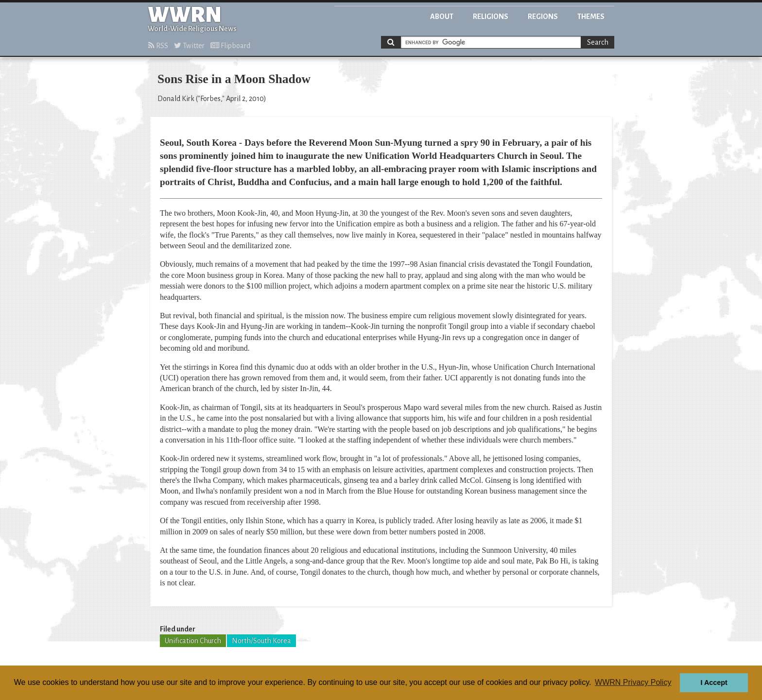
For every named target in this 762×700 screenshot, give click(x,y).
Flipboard (230, 46)
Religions (491, 17)
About (442, 17)
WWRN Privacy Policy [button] (633, 682)
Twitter (189, 46)
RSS (158, 46)
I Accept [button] (714, 683)
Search (598, 42)
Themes (591, 17)
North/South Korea (261, 641)
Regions (543, 17)
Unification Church (193, 641)
